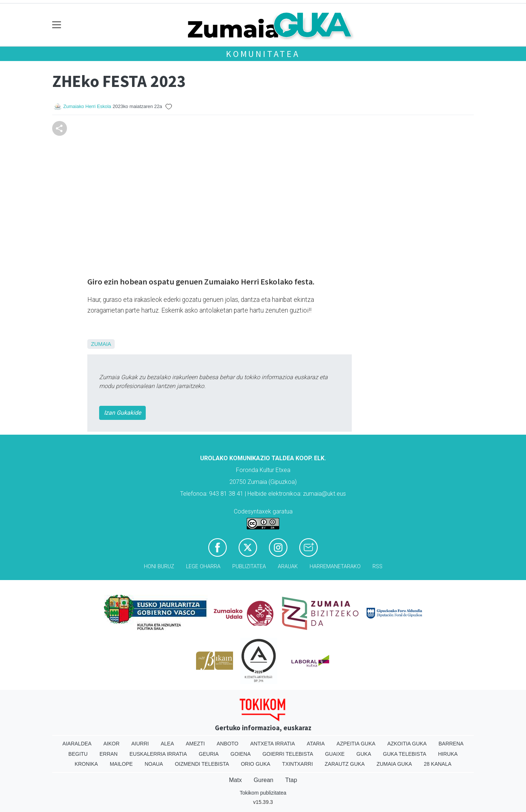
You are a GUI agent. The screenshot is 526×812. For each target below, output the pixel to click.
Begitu (78, 754)
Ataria (316, 744)
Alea (167, 744)
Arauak (288, 567)
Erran (109, 754)
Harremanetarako (335, 567)
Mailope (121, 764)
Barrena (451, 744)
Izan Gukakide (122, 413)
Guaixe (335, 754)
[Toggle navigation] (57, 25)
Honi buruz (159, 567)
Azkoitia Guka (407, 744)
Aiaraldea (77, 744)
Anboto (228, 744)
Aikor (111, 744)
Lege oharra (203, 567)
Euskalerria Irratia (158, 754)
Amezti (195, 744)
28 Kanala (438, 764)
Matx (235, 780)
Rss (377, 567)
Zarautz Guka (345, 764)
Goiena (240, 754)
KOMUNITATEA (263, 54)
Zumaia (101, 344)
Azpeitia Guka (356, 744)
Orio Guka (255, 764)
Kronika (86, 764)
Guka (364, 754)
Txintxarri (298, 764)
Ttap (291, 780)
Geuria (209, 754)
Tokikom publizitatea (263, 793)
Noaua (154, 764)
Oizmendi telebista (202, 764)
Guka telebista (404, 754)
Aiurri (140, 744)
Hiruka (448, 754)
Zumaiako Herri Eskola (87, 106)
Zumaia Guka (394, 764)
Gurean (264, 780)
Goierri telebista (288, 754)
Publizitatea (249, 567)
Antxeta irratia (273, 744)
